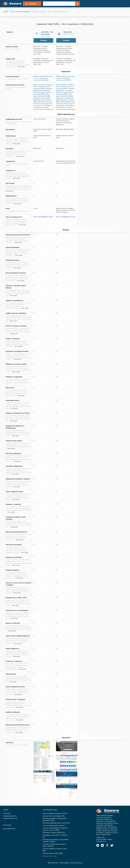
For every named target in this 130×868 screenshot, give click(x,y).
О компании (7, 813)
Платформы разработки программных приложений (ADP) (55, 819)
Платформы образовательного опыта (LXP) (56, 823)
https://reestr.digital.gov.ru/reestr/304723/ (69, 217)
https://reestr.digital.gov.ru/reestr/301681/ (46, 217)
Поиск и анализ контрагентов (20, 12)
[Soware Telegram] (98, 845)
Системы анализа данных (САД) (53, 853)
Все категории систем (50, 856)
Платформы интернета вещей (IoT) (54, 832)
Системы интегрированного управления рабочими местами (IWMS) (55, 829)
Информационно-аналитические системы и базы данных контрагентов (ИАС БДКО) (43, 78)
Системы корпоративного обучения (54, 825)
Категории (31, 4)
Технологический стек (10, 818)
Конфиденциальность (10, 816)
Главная (6, 12)
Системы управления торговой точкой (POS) (55, 850)
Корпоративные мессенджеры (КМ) (54, 816)
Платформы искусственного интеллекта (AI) (55, 836)
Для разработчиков (9, 829)
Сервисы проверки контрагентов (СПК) (55, 813)
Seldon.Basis (68, 32)
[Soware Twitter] (112, 845)
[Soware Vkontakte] (102, 845)
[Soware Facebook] (107, 845)
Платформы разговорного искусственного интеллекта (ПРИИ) (56, 841)
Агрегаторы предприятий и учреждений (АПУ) (43, 90)
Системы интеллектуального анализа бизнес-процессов (54, 845)
